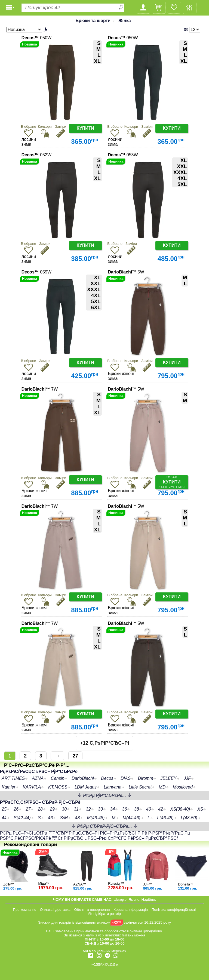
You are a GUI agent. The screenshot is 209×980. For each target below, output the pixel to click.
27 (75, 756)
